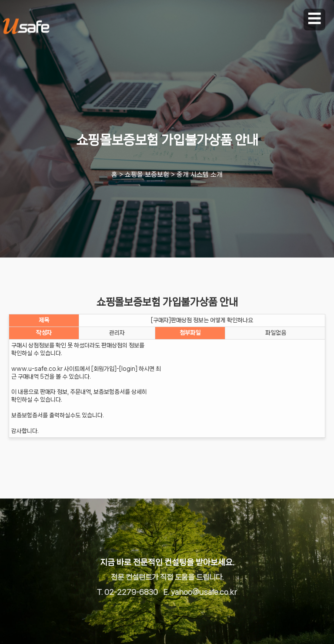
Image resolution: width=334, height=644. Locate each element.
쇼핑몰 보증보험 (147, 175)
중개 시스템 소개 (200, 175)
